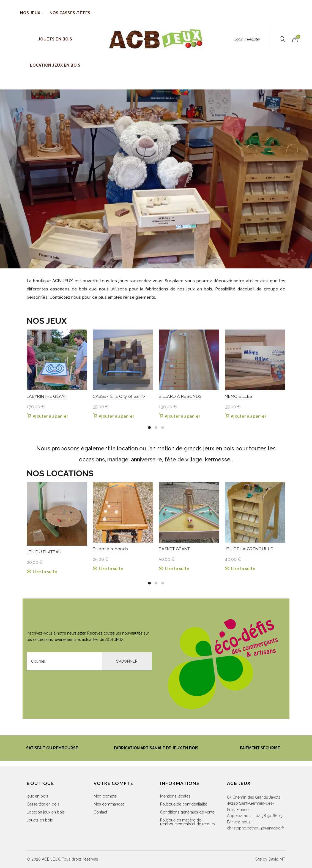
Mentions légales (175, 796)
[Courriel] (64, 661)
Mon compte (105, 796)
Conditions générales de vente (187, 812)
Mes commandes (109, 804)
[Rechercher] (283, 39)
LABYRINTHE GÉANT (47, 396)
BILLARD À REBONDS (180, 396)
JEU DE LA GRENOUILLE (249, 549)
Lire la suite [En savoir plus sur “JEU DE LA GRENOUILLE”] (243, 569)
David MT (277, 859)
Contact (100, 812)
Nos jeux (30, 13)
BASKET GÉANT (174, 549)
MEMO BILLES (238, 396)
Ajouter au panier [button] (50, 416)
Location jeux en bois (55, 65)
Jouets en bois (55, 39)
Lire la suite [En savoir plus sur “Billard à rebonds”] (111, 569)
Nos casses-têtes (70, 13)
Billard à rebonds (110, 549)
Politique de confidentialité (184, 804)
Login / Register (247, 39)
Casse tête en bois (43, 804)
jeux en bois (37, 796)
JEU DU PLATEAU (44, 552)
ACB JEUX (51, 859)
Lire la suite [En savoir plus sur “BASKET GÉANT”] (177, 569)
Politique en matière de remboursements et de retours (188, 822)
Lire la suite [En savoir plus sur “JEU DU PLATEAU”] (45, 572)
